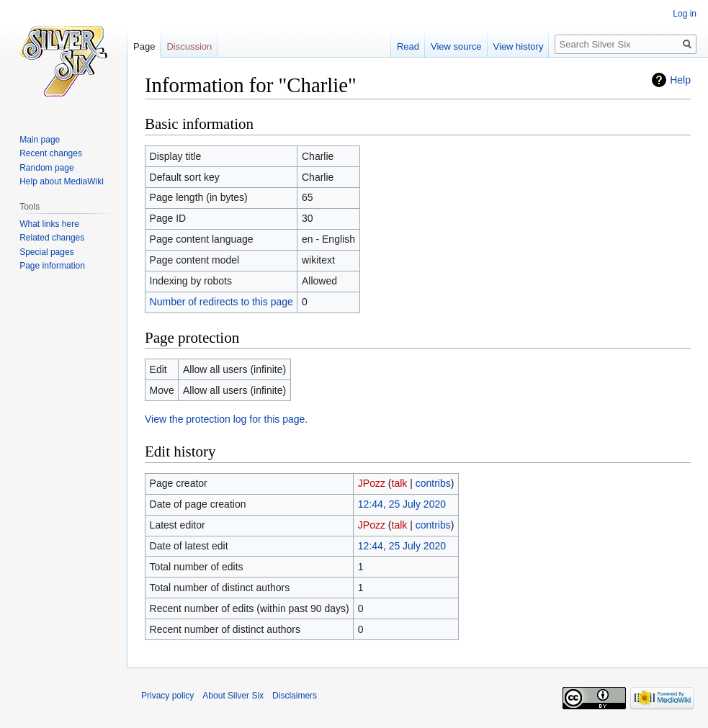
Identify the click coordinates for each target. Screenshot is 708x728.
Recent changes (51, 153)
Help (680, 80)
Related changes (52, 238)
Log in (685, 14)
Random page (46, 168)
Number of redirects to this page (221, 302)
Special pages (46, 252)
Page (144, 46)
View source (456, 46)
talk (400, 483)
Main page (40, 140)
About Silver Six (233, 696)
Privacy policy (167, 696)
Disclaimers (295, 696)
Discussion (189, 46)
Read (408, 46)
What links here (49, 224)
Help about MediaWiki (62, 181)
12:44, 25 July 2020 (402, 504)
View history (519, 46)
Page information (52, 266)
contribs (433, 483)
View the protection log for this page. (226, 419)
